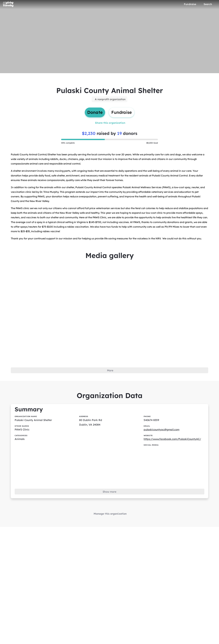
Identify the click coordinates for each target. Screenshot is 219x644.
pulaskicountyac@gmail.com (163, 446)
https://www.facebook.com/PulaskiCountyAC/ (175, 456)
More (110, 383)
